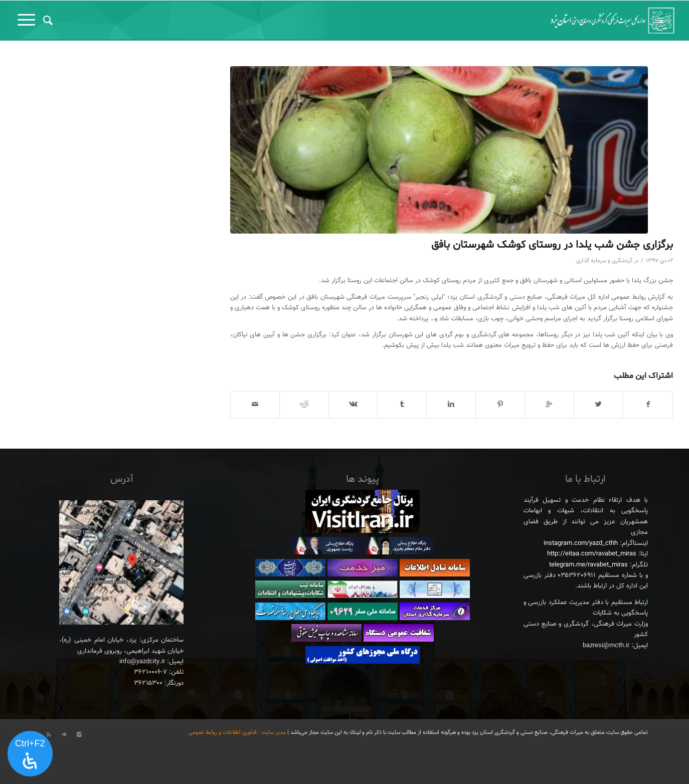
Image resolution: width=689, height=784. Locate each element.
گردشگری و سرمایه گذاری (604, 261)
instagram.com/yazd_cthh (581, 543)
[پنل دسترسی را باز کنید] (30, 754)
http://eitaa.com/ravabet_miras (592, 554)
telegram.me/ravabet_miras (588, 565)
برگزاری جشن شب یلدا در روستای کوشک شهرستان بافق (552, 245)
